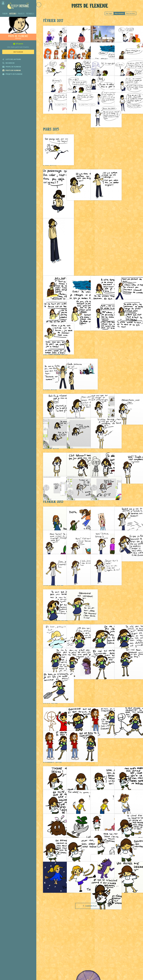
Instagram (18, 52)
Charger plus (90, 906)
